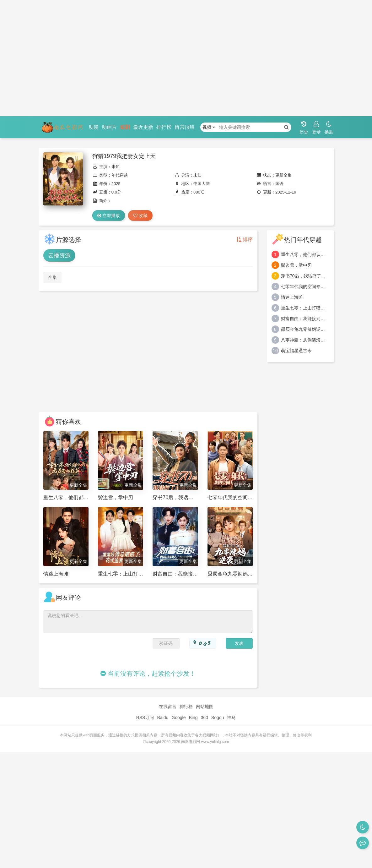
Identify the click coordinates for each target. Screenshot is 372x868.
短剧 (125, 127)
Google (178, 718)
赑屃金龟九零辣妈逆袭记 (305, 329)
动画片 (109, 127)
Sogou (218, 718)
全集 (52, 277)
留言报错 (185, 127)
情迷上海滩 (292, 297)
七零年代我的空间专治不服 (305, 287)
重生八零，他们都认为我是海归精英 (305, 254)
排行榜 (164, 127)
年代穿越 (120, 175)
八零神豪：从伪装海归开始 (305, 340)
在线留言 (168, 707)
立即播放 (109, 216)
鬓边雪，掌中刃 (296, 265)
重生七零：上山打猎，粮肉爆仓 (305, 308)
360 (204, 718)
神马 (231, 718)
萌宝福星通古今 (296, 351)
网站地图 (205, 707)
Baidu (163, 718)
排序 (245, 240)
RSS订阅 (145, 718)
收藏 (140, 216)
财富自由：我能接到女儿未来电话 (305, 319)
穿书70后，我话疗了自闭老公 (305, 276)
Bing (193, 718)
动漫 (94, 127)
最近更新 (143, 127)
